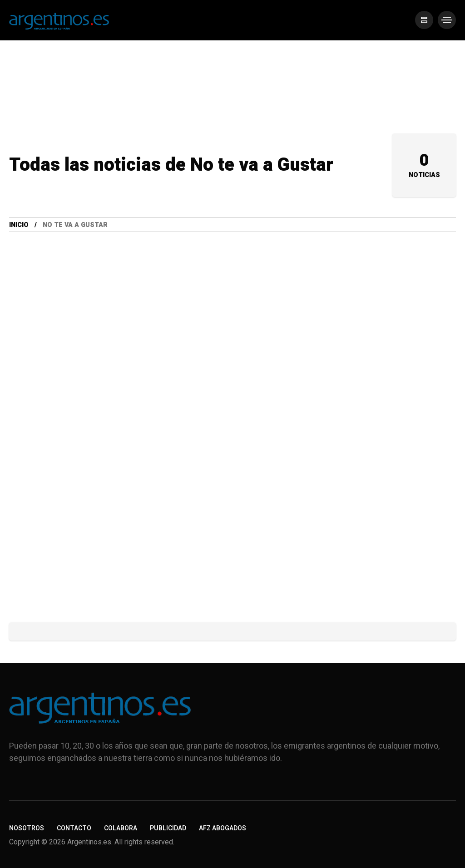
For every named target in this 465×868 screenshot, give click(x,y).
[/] (424, 20)
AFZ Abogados (223, 828)
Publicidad (168, 828)
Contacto (74, 828)
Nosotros (27, 828)
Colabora (121, 828)
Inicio (19, 225)
